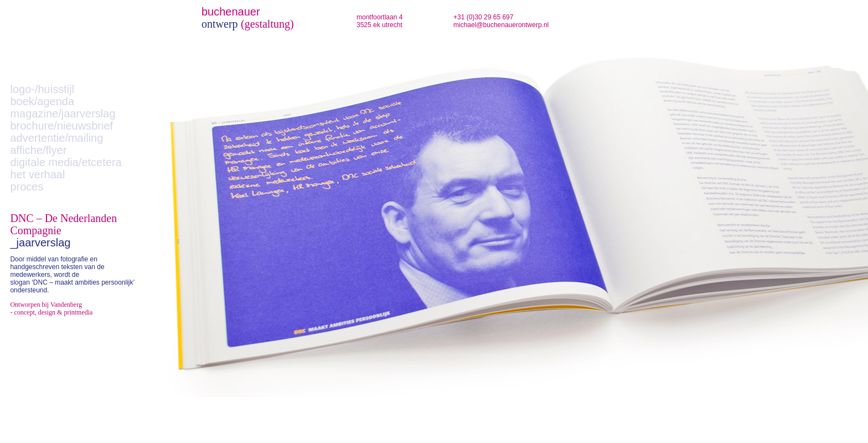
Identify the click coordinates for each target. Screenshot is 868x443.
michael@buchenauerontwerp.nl (501, 25)
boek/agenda (42, 101)
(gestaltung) (267, 24)
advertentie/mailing (56, 138)
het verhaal (37, 174)
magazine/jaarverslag (63, 114)
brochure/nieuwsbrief (61, 126)
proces (27, 187)
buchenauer (231, 12)
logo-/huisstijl (42, 89)
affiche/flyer (38, 150)
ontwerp (220, 24)
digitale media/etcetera (66, 162)
